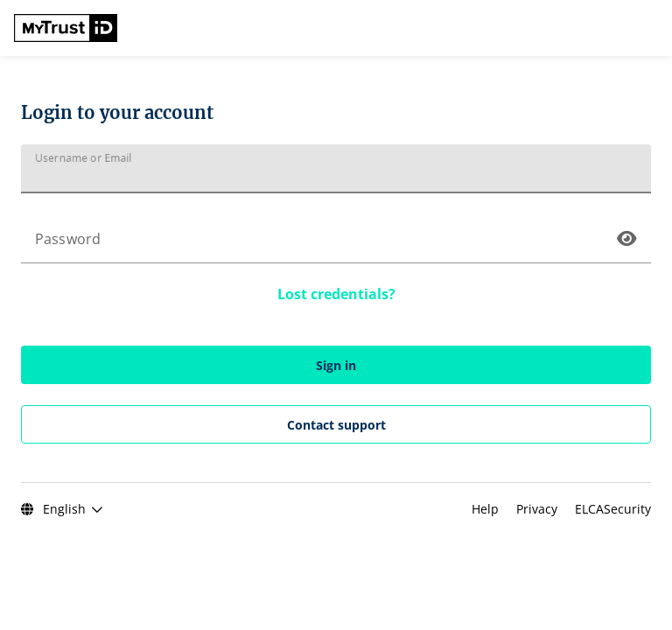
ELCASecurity (613, 509)
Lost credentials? (336, 294)
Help (487, 509)
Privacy (539, 509)
